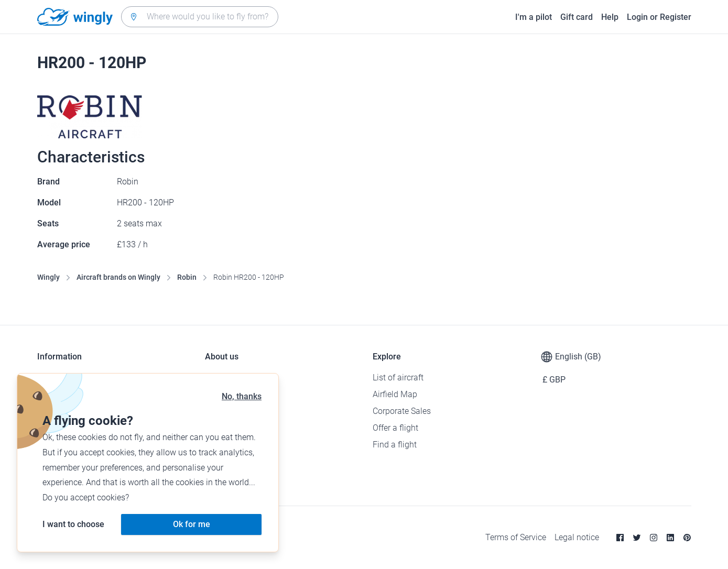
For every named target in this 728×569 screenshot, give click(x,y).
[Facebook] (620, 538)
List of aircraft (398, 377)
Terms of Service (516, 537)
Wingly (48, 277)
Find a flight (395, 445)
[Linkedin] (670, 538)
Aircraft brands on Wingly (118, 277)
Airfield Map (395, 394)
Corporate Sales (402, 411)
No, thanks (242, 396)
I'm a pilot (534, 17)
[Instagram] (654, 538)
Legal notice (577, 537)
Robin (187, 277)
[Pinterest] (687, 538)
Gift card (577, 17)
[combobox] (200, 17)
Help (610, 17)
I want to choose (73, 524)
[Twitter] (637, 538)
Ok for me (192, 524)
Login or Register (659, 17)
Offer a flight (395, 428)
